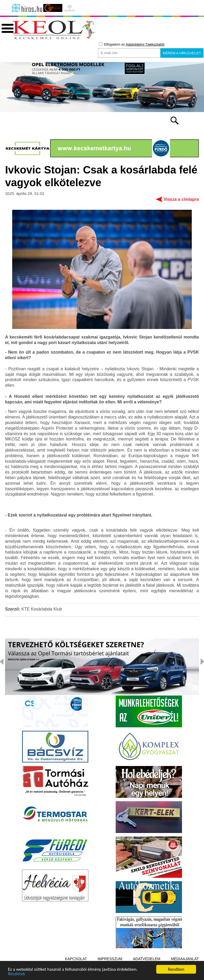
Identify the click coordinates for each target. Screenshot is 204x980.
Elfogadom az (132, 44)
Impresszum (110, 959)
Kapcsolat (76, 959)
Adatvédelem (147, 959)
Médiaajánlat (185, 959)
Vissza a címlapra (181, 199)
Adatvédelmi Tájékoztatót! (145, 44)
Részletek (17, 975)
